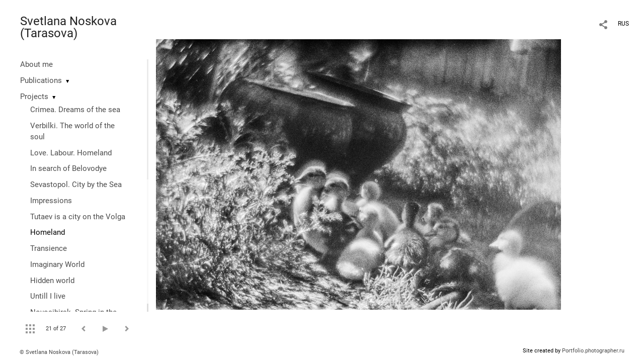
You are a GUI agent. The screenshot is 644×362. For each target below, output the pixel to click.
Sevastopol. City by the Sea (76, 185)
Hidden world (52, 281)
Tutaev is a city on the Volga (78, 217)
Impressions (51, 201)
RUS (623, 24)
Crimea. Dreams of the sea (75, 110)
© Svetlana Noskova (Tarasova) (59, 352)
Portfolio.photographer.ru (593, 351)
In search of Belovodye (68, 168)
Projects (34, 97)
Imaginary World (57, 264)
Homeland (48, 232)
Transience (49, 248)
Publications (41, 80)
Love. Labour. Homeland (71, 153)
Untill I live (48, 296)
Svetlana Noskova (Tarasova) (68, 27)
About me (36, 64)
